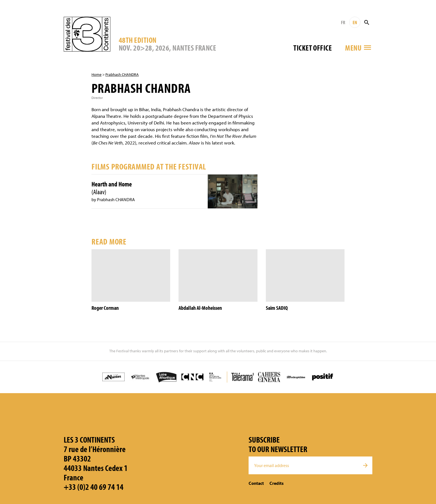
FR (343, 22)
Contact (256, 483)
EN (355, 22)
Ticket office (313, 48)
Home (96, 74)
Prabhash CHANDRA (122, 74)
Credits (277, 483)
